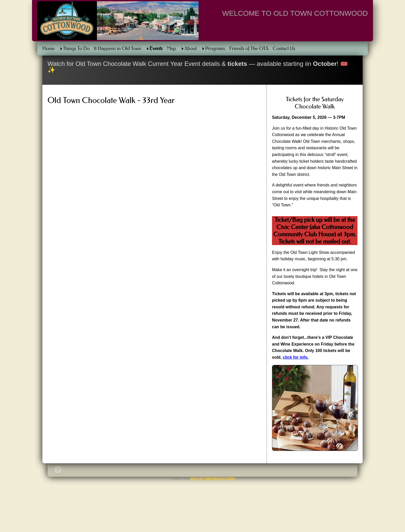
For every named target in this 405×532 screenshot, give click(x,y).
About (191, 48)
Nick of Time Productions (213, 479)
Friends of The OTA (249, 48)
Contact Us (284, 48)
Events (156, 48)
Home (49, 48)
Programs (215, 48)
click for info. (296, 357)
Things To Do (76, 48)
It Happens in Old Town (117, 48)
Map (172, 48)
